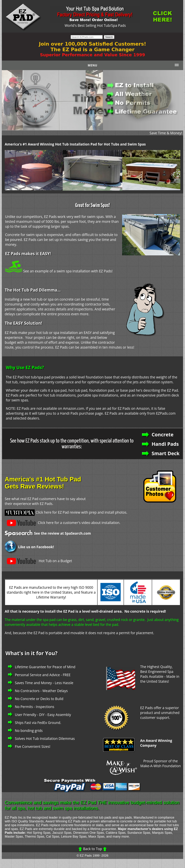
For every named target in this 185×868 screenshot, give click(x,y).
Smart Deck (166, 453)
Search (109, 37)
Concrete (163, 434)
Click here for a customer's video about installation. (62, 523)
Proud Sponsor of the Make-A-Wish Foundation (161, 763)
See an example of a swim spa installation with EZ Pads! (59, 271)
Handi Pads (165, 444)
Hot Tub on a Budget (38, 561)
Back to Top (93, 849)
